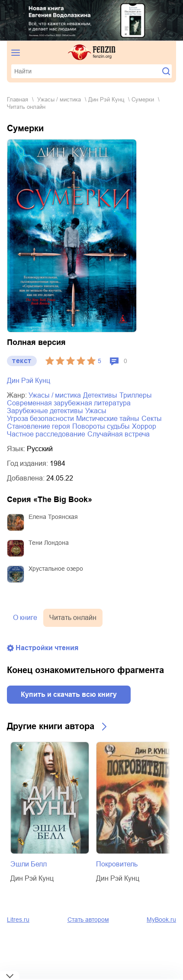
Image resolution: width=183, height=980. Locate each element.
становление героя (39, 426)
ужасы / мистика (59, 100)
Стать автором (88, 920)
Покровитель (117, 864)
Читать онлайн (73, 618)
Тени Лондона (49, 543)
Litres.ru (18, 920)
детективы (100, 395)
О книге (25, 618)
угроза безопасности (40, 419)
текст (22, 361)
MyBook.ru (161, 920)
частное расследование (46, 434)
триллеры (136, 395)
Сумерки (143, 100)
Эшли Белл (29, 864)
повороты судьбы (101, 426)
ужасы (96, 411)
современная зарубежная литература (69, 403)
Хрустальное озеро (56, 569)
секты (152, 419)
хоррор (144, 426)
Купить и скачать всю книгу (69, 694)
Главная (18, 100)
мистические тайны (108, 419)
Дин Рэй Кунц (106, 100)
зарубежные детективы (45, 411)
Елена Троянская (53, 517)
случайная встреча (119, 434)
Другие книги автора (51, 726)
